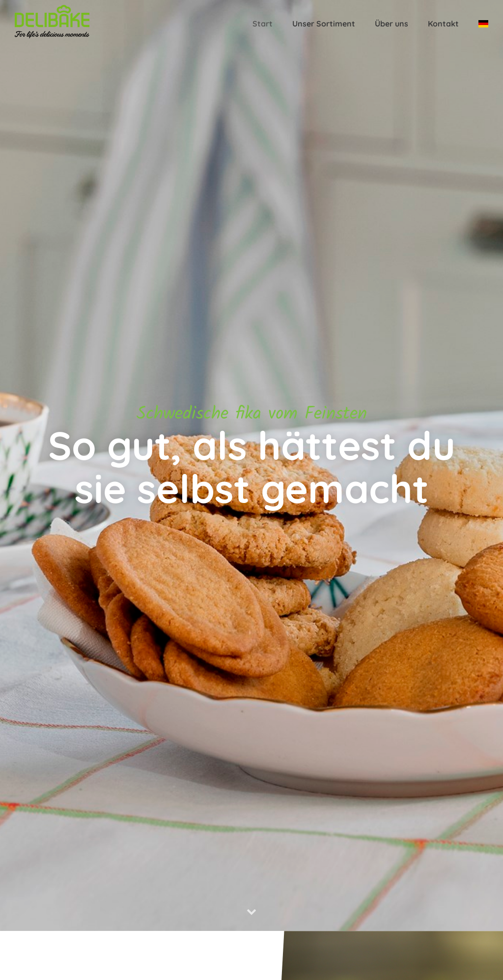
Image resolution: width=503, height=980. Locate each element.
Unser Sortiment (324, 24)
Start (263, 24)
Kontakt (443, 24)
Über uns (391, 24)
